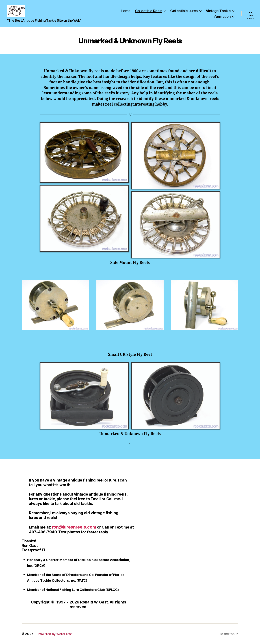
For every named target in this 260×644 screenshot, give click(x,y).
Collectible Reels (149, 11)
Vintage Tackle (218, 11)
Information (221, 17)
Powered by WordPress (55, 634)
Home (126, 11)
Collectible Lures (184, 11)
